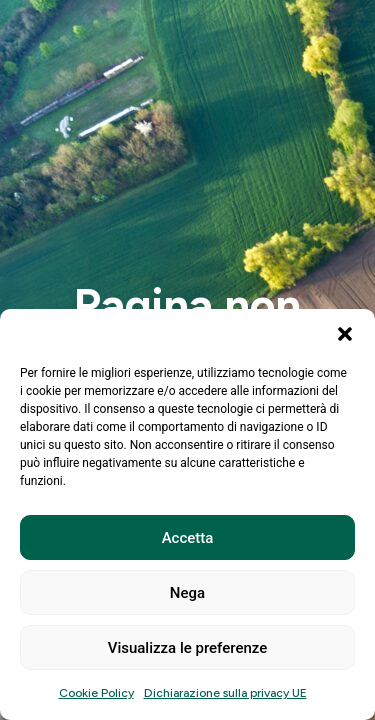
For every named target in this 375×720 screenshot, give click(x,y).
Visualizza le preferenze (188, 648)
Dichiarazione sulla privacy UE (225, 693)
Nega (187, 593)
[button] (345, 334)
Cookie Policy (96, 693)
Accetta (188, 538)
